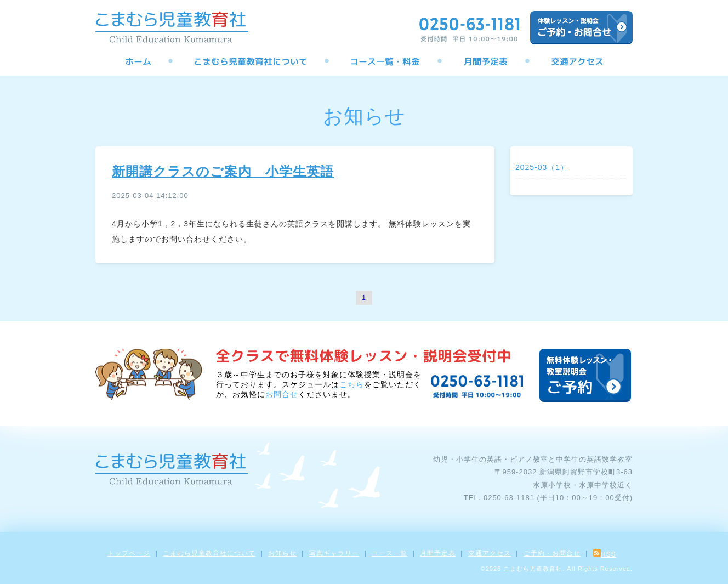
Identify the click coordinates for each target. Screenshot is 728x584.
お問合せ (282, 394)
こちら (352, 384)
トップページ (129, 553)
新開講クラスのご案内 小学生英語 (223, 171)
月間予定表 (438, 553)
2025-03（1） (542, 167)
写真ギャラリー (334, 553)
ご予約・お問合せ (552, 553)
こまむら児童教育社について (209, 553)
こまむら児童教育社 (533, 569)
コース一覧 (389, 553)
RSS (605, 554)
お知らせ (282, 553)
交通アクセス (490, 553)
